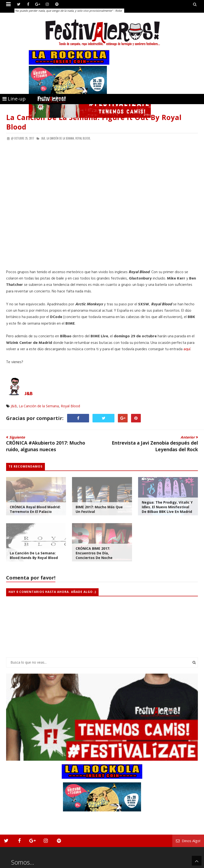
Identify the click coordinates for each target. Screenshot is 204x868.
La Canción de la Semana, (61, 138)
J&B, (43, 138)
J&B (29, 394)
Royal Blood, (83, 138)
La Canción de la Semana (39, 406)
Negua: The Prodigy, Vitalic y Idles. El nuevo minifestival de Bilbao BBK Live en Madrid (167, 507)
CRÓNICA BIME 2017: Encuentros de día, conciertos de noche (94, 553)
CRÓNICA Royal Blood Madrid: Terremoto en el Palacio (35, 509)
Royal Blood (70, 406)
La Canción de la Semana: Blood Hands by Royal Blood (34, 555)
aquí (187, 349)
